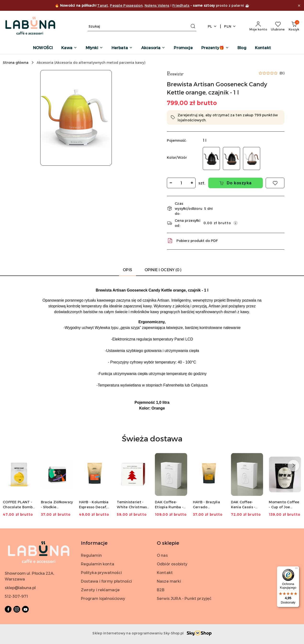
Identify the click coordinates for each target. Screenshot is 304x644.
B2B (161, 590)
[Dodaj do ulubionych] (275, 183)
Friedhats (181, 5)
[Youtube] (25, 609)
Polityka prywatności (101, 572)
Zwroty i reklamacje (100, 590)
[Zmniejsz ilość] (171, 183)
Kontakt (165, 572)
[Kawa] (69, 48)
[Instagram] (17, 609)
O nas (162, 555)
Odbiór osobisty (172, 564)
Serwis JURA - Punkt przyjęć (184, 598)
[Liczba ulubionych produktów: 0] (278, 26)
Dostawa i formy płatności (107, 581)
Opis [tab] (127, 270)
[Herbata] (122, 48)
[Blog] (242, 48)
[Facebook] (8, 609)
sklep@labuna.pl (20, 588)
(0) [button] (282, 73)
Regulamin (91, 555)
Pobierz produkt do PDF (192, 241)
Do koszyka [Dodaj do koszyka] (236, 183)
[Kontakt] (263, 48)
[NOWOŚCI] (43, 48)
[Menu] (296, 569)
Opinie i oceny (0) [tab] (163, 270)
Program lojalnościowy (103, 598)
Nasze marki (169, 581)
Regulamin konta (98, 564)
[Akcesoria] (153, 48)
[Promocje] (183, 48)
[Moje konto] (258, 26)
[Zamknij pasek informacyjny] (299, 6)
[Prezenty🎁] (215, 48)
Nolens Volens (157, 5)
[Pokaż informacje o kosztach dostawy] (236, 223)
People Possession (126, 5)
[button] (76, 118)
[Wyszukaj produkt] (142, 26)
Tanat (103, 5)
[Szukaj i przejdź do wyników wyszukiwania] (193, 26)
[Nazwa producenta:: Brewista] (175, 73)
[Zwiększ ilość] (192, 183)
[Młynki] (94, 48)
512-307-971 (16, 596)
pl (212, 26)
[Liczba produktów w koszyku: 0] (294, 26)
